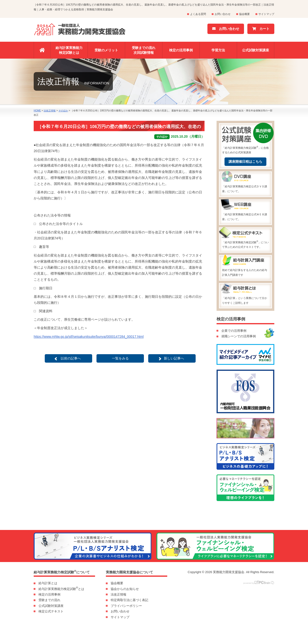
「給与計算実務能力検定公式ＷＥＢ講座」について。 (245, 210)
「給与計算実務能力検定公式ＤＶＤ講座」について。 (245, 182)
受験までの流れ (49, 600)
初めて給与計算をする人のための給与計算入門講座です (245, 266)
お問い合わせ (223, 14)
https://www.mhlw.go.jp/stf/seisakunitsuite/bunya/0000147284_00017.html (89, 337)
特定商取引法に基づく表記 (129, 600)
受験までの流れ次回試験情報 (144, 50)
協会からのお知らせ (125, 589)
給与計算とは (48, 583)
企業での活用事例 (234, 331)
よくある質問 (198, 14)
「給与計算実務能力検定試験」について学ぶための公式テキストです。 (245, 238)
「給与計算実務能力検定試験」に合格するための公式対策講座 (245, 139)
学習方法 (218, 50)
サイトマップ (266, 14)
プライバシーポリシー (126, 606)
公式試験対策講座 (256, 50)
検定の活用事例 (181, 50)
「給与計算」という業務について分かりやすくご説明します (245, 294)
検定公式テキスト (51, 611)
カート (261, 29)
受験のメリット (106, 50)
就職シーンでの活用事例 (239, 336)
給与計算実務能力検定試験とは (69, 50)
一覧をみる (120, 358)
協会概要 (244, 14)
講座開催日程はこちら (245, 162)
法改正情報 (119, 594)
